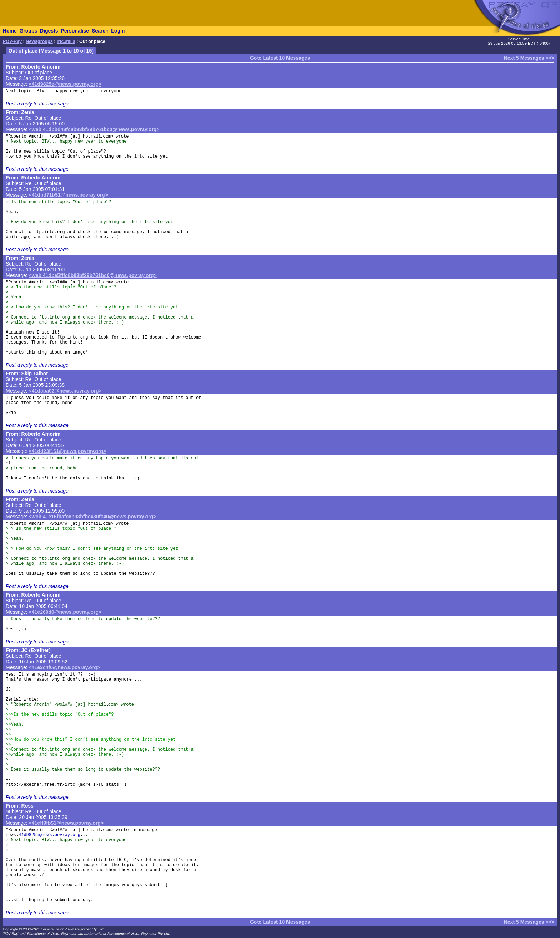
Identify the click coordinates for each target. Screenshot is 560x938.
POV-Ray (12, 41)
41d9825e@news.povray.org (49, 835)
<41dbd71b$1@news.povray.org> (68, 195)
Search (100, 31)
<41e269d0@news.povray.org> (65, 612)
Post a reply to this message (37, 104)
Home (10, 31)
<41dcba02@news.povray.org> (65, 391)
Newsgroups (39, 41)
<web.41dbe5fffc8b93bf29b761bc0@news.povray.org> (93, 275)
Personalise (75, 31)
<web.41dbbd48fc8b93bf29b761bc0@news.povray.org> (94, 129)
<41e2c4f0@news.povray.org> (64, 667)
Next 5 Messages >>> (529, 58)
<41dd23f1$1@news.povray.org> (68, 451)
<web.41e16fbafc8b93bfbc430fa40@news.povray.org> (93, 517)
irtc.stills (66, 41)
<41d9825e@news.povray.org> (65, 84)
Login (118, 31)
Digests (49, 31)
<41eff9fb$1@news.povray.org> (66, 823)
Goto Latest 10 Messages (280, 58)
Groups (28, 31)
